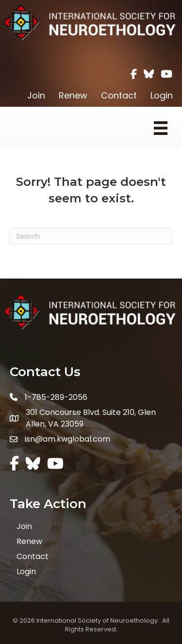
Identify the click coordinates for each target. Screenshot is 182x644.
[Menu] (161, 128)
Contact (119, 95)
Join (36, 95)
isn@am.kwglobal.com (67, 439)
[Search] (91, 236)
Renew (73, 95)
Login (162, 95)
